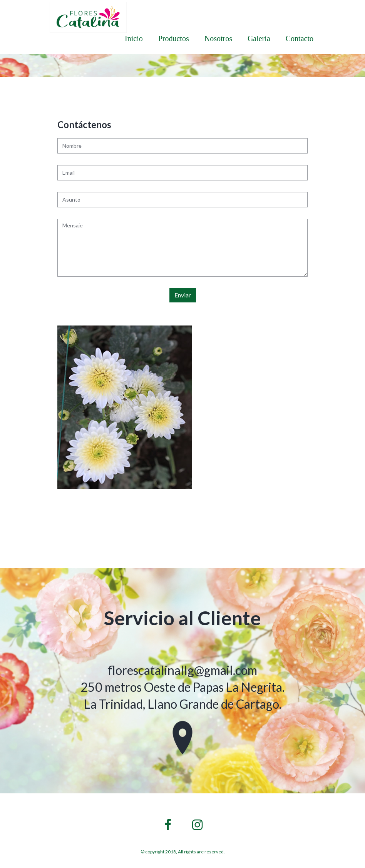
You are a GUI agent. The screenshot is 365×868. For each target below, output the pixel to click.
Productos (174, 38)
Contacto (300, 38)
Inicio (134, 38)
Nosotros (218, 38)
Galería (259, 38)
